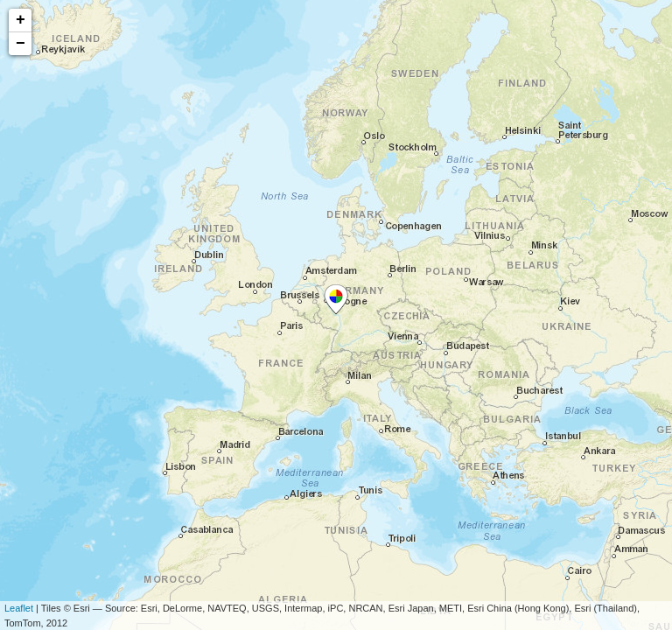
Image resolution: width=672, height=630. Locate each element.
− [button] (21, 44)
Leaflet (19, 608)
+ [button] (21, 20)
